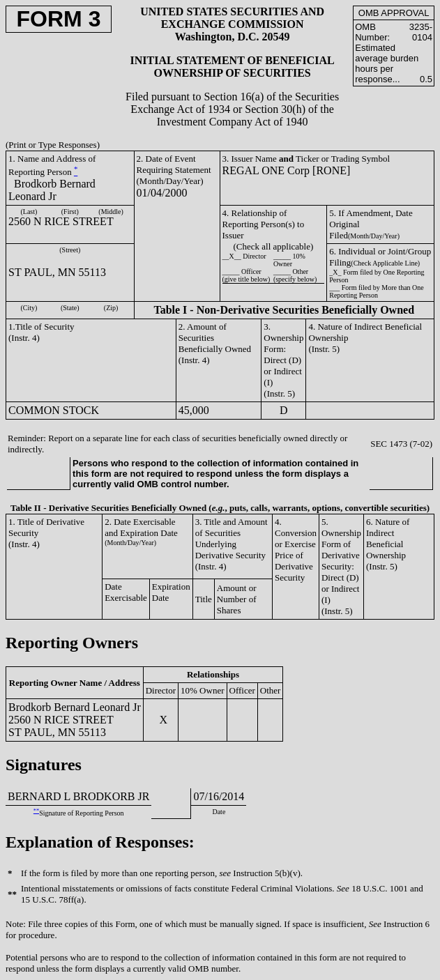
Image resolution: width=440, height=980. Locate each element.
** (36, 811)
